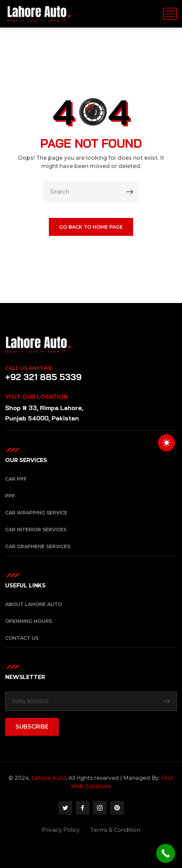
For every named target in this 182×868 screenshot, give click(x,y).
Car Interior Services (36, 530)
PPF (10, 496)
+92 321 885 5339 (43, 377)
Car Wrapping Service (36, 513)
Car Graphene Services (38, 546)
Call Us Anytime (29, 368)
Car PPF (16, 479)
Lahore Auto (49, 778)
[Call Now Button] (166, 853)
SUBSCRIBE (32, 727)
